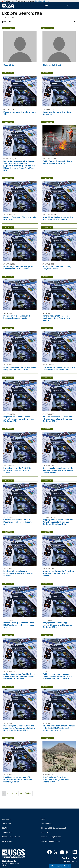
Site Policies (6, 824)
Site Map (5, 828)
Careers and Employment (51, 837)
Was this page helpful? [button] (60, 866)
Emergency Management (51, 841)
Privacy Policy (47, 824)
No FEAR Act (7, 833)
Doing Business (7, 841)
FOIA (43, 819)
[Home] (8, 8)
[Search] (69, 6)
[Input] (58, 6)
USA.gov (44, 833)
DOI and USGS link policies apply (54, 828)
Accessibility (7, 819)
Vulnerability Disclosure (11, 837)
